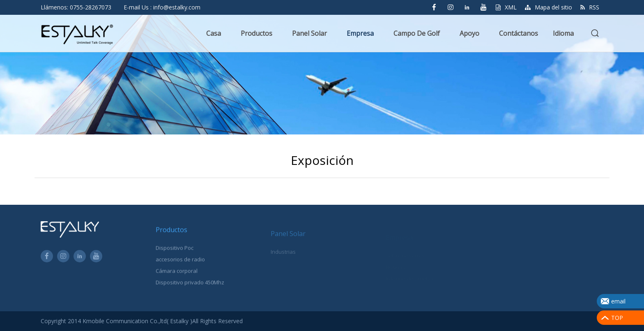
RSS (590, 7)
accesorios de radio (180, 262)
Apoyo (469, 33)
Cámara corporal (177, 273)
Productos (256, 33)
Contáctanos (519, 33)
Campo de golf (417, 33)
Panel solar (309, 33)
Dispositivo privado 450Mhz (190, 285)
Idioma (563, 33)
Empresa (360, 33)
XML (506, 7)
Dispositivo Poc (175, 250)
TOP (617, 318)
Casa (214, 33)
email (618, 301)
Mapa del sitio (549, 7)
